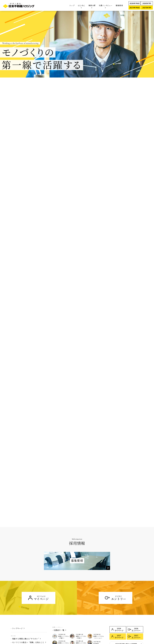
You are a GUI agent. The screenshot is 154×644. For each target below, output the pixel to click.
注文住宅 (16, 611)
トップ (72, 5)
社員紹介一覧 (59, 578)
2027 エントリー (136, 584)
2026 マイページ (119, 577)
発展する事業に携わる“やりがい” (26, 586)
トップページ (17, 576)
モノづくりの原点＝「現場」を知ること (28, 590)
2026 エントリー (136, 577)
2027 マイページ (119, 584)
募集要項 (119, 5)
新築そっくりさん (19, 607)
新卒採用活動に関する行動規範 (126, 592)
